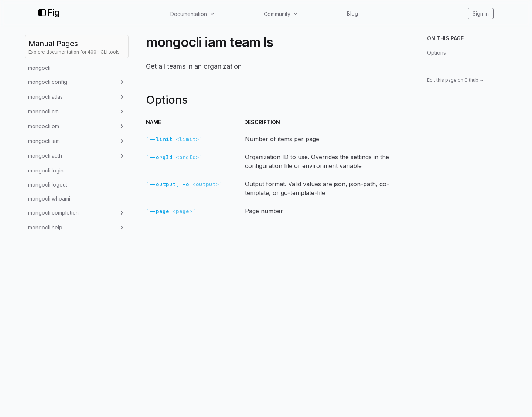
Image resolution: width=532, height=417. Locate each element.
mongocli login (46, 170)
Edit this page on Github (456, 80)
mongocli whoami (49, 199)
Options (436, 53)
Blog (352, 13)
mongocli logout (48, 184)
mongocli (39, 68)
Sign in (481, 13)
